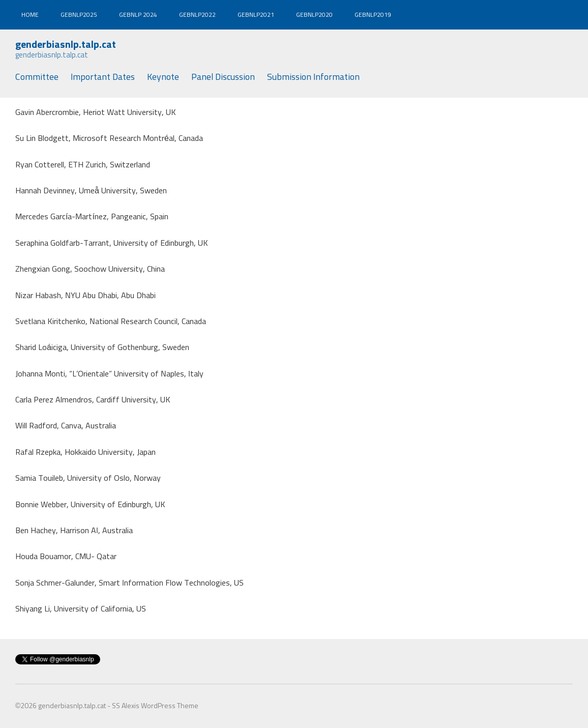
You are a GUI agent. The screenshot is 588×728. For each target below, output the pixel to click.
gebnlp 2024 (138, 15)
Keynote (163, 77)
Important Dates (103, 77)
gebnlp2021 (256, 15)
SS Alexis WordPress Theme (155, 706)
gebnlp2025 (79, 15)
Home (30, 15)
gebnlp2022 (197, 15)
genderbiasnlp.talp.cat (66, 45)
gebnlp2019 (373, 15)
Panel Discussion (223, 77)
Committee (37, 77)
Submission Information (313, 77)
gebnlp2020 (314, 15)
